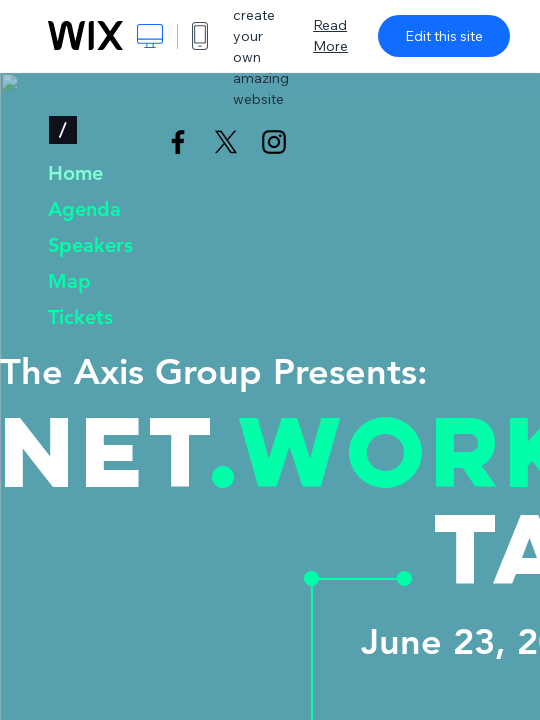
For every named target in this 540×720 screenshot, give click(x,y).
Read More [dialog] (330, 35)
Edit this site (444, 36)
